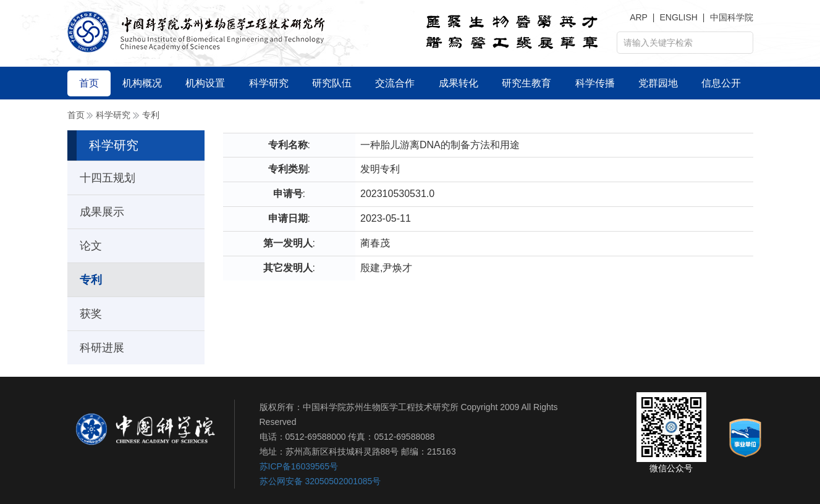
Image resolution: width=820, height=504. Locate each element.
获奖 (91, 314)
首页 (76, 115)
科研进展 (102, 348)
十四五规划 (108, 178)
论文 (91, 246)
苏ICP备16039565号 (299, 466)
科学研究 (113, 115)
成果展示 (102, 212)
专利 (151, 115)
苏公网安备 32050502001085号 (320, 481)
